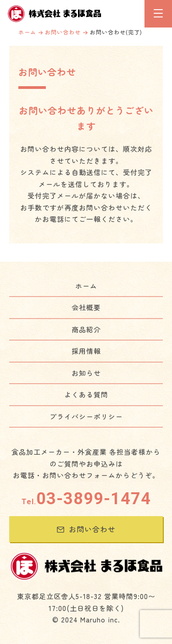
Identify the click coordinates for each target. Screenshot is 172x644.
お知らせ (86, 373)
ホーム (27, 32)
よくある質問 (86, 394)
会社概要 (86, 307)
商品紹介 (86, 329)
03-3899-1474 (86, 499)
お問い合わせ (63, 32)
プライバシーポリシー (86, 416)
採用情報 (86, 351)
